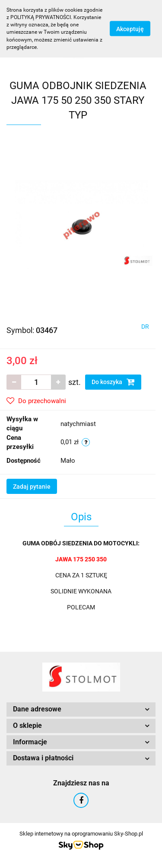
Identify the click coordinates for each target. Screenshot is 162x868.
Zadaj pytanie (32, 487)
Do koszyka (113, 382)
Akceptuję (130, 29)
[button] (81, 709)
